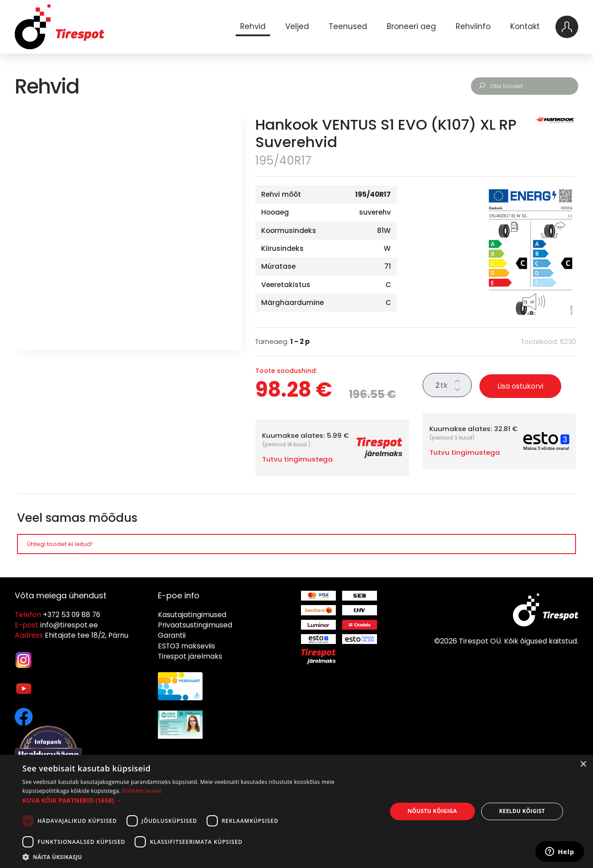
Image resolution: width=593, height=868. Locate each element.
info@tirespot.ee (69, 625)
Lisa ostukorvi (520, 386)
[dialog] (296, 811)
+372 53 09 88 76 (72, 615)
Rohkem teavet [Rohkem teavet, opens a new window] (142, 791)
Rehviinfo (473, 26)
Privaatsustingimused (195, 625)
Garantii (172, 635)
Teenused (348, 26)
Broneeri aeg (411, 26)
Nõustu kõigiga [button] (432, 811)
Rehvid (253, 26)
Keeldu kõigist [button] (522, 811)
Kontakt (525, 26)
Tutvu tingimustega (297, 459)
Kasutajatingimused (192, 615)
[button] (199, 800)
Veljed (297, 26)
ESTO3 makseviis (186, 646)
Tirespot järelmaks (190, 656)
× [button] (583, 764)
